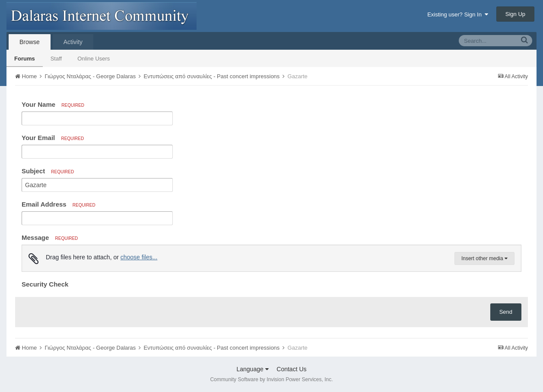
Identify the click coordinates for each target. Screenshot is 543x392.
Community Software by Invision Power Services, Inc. (271, 379)
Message (50, 237)
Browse (30, 42)
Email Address (59, 204)
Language (252, 369)
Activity (73, 42)
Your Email (53, 138)
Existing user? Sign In (458, 14)
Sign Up (515, 14)
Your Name (53, 104)
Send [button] (506, 312)
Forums (25, 59)
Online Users (94, 59)
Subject (48, 171)
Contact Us (291, 369)
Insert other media (484, 258)
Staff (56, 59)
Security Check (45, 284)
